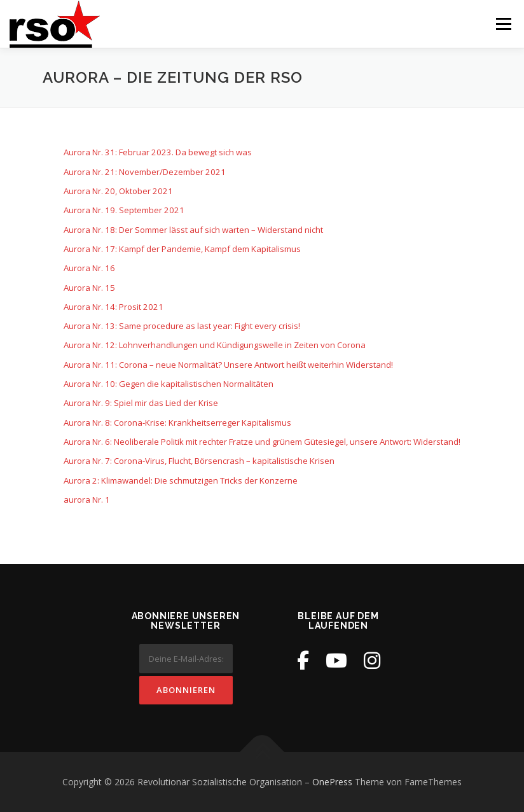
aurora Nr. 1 (87, 500)
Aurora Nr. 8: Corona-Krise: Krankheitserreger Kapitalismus (177, 423)
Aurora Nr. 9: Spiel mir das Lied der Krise (141, 403)
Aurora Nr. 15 (89, 288)
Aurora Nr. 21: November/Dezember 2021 (145, 172)
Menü (503, 24)
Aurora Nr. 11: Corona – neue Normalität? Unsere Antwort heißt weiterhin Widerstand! (228, 365)
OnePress (332, 782)
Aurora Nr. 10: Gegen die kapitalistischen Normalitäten (169, 384)
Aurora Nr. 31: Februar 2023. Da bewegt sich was (158, 152)
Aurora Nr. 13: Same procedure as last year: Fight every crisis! (182, 326)
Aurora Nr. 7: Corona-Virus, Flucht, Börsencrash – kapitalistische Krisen (199, 461)
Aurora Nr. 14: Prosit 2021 (114, 307)
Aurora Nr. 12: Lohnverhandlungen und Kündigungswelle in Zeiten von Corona (215, 345)
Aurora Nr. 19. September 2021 (124, 210)
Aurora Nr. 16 (89, 268)
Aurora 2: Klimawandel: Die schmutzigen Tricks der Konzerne (181, 480)
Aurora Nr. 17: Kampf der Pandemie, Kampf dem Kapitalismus (182, 249)
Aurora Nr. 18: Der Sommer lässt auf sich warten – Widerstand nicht (193, 230)
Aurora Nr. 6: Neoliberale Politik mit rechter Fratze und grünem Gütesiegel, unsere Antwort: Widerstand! (262, 442)
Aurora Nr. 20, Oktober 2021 (118, 191)
